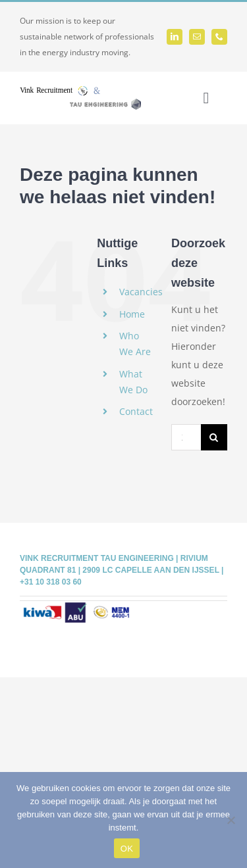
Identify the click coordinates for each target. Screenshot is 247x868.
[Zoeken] (214, 437)
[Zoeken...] (186, 437)
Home (132, 314)
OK (127, 849)
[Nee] (231, 820)
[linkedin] (175, 37)
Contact (136, 411)
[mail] (197, 37)
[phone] (219, 37)
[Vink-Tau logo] (80, 90)
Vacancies (141, 292)
